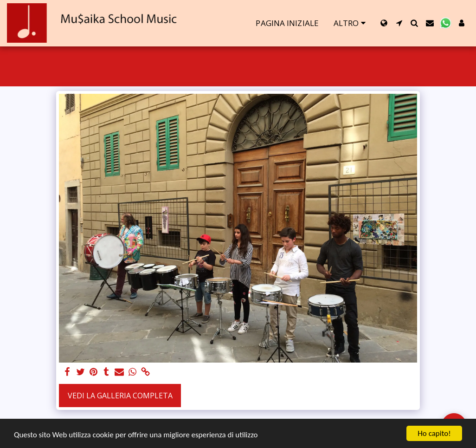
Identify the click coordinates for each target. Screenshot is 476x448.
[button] (399, 23)
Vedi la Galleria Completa (120, 396)
